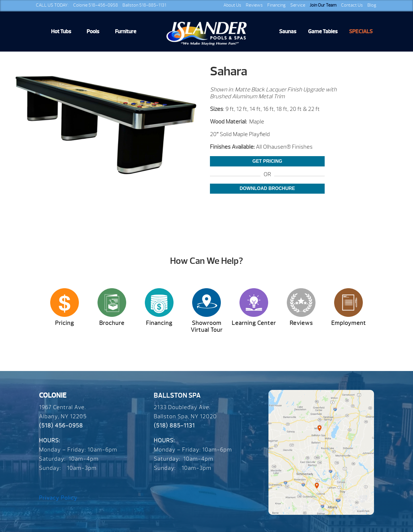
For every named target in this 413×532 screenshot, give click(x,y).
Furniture (126, 32)
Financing (276, 5)
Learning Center (254, 323)
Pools (93, 32)
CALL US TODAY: (52, 5)
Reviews (254, 5)
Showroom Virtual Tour (207, 326)
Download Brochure (267, 188)
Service (298, 5)
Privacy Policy (58, 498)
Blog (372, 5)
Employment (349, 323)
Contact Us (352, 5)
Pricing (65, 323)
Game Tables (323, 32)
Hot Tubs (61, 32)
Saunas (288, 32)
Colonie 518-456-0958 (96, 5)
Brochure (112, 323)
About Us (232, 5)
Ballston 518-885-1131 (144, 5)
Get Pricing (267, 161)
